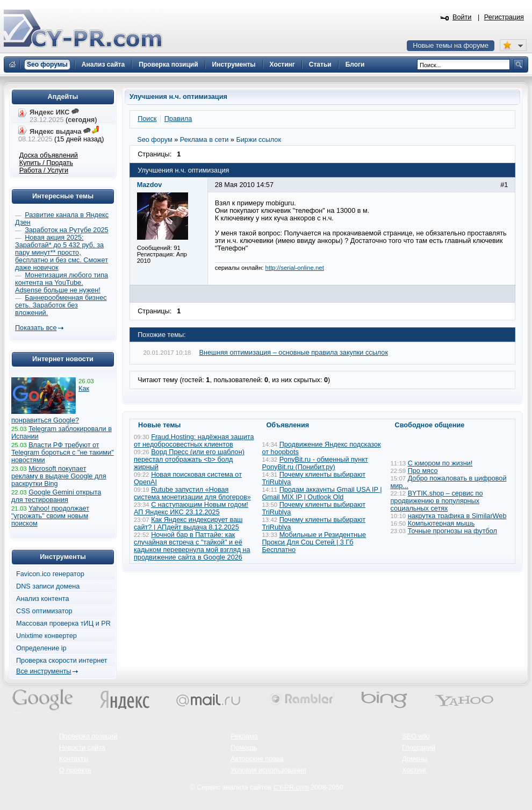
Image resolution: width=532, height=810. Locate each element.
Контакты (74, 759)
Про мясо (423, 471)
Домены (415, 759)
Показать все (36, 328)
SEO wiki (416, 736)
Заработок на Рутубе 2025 (66, 230)
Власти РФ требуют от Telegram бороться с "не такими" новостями (63, 453)
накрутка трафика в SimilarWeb (457, 516)
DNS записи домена (48, 586)
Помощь (244, 748)
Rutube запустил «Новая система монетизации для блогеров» (192, 493)
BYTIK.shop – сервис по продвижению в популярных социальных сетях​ (437, 501)
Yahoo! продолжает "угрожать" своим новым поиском (50, 516)
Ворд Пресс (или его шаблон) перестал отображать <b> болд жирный (189, 460)
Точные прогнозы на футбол (452, 531)
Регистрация (504, 17)
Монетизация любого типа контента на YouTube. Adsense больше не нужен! (62, 283)
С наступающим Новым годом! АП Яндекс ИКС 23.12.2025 (191, 508)
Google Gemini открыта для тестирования (56, 496)
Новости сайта (82, 748)
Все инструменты (44, 671)
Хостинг (414, 770)
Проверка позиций (88, 736)
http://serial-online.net (295, 268)
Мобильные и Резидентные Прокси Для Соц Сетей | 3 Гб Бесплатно (314, 542)
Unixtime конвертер (46, 636)
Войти (462, 17)
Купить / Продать (46, 163)
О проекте (75, 770)
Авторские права (257, 759)
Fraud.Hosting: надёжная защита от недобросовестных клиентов (194, 441)
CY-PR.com (291, 787)
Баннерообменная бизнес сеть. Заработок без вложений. (61, 305)
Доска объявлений (49, 155)
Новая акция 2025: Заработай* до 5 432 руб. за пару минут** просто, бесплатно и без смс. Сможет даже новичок (62, 253)
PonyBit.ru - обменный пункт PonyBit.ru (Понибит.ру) (315, 463)
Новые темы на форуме (451, 46)
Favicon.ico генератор (50, 574)
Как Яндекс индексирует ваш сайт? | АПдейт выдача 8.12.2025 (188, 524)
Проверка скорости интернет (62, 661)
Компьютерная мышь (441, 524)
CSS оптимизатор (44, 611)
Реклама (244, 736)
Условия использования (268, 770)
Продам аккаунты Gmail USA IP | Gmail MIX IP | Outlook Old (322, 493)
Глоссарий (419, 748)
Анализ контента (43, 599)
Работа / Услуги (44, 170)
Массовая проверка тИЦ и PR (63, 623)
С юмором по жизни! (440, 463)
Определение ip (41, 648)
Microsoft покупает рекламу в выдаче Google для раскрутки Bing (59, 476)
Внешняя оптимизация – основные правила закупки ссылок (294, 353)
